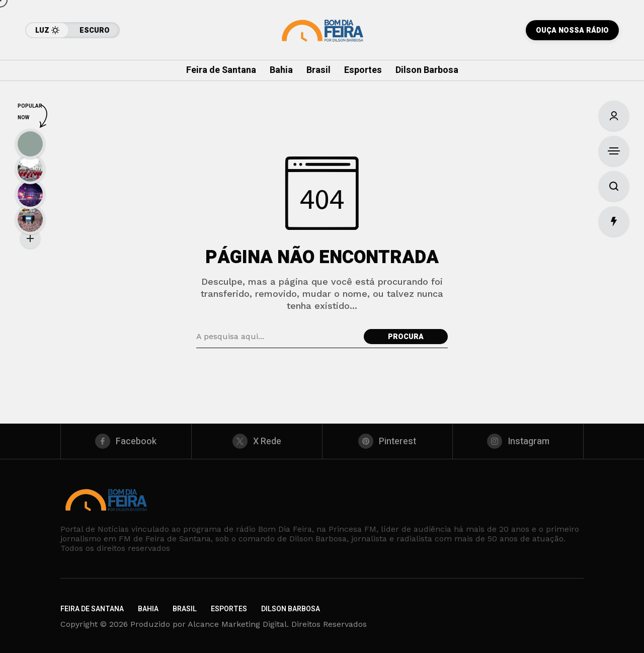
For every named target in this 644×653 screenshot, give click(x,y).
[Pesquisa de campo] (277, 337)
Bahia (148, 609)
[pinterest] (388, 441)
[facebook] (126, 441)
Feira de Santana (92, 609)
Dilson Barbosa (291, 609)
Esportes (229, 609)
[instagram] (518, 441)
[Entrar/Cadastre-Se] (614, 116)
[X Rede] (257, 441)
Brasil (185, 609)
